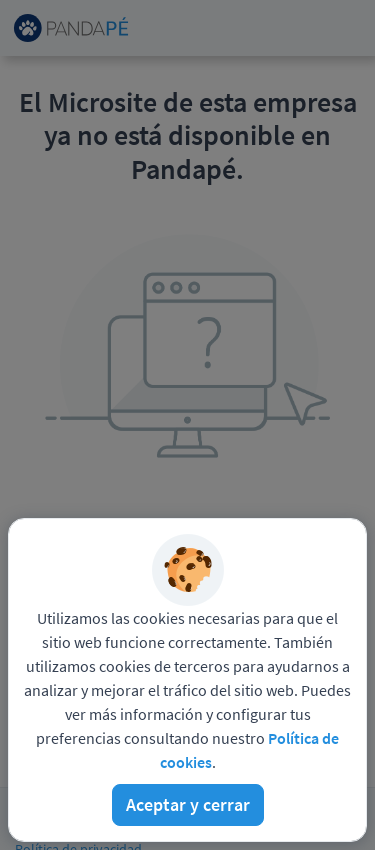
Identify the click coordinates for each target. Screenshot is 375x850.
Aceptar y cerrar (188, 804)
